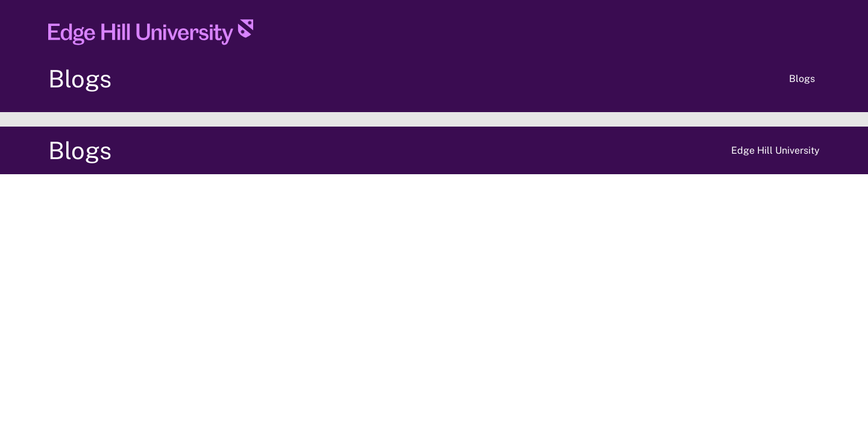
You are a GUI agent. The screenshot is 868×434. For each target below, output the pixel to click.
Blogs (80, 79)
